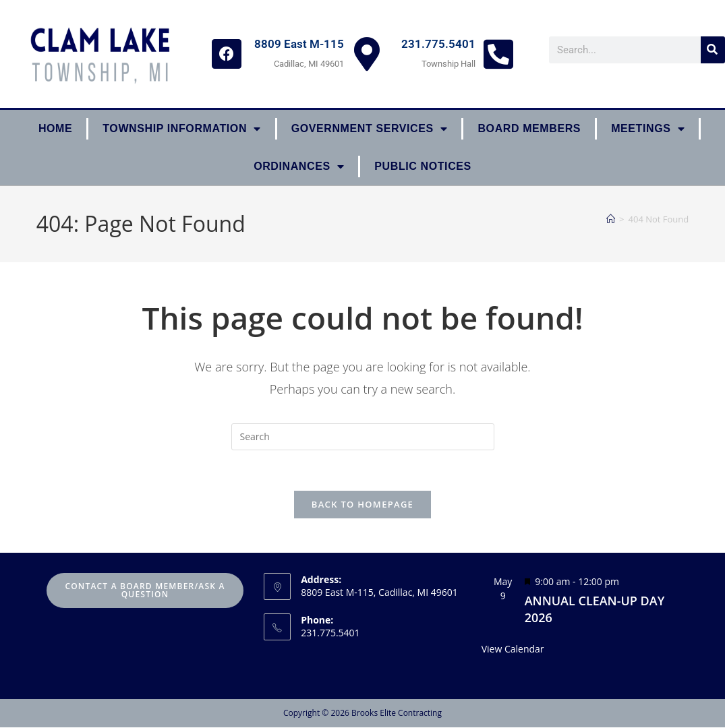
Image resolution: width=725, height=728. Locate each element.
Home (55, 128)
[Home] (611, 219)
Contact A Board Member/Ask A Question (145, 591)
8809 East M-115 (299, 44)
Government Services (370, 129)
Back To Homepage (362, 505)
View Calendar (513, 649)
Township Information (181, 129)
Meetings (648, 129)
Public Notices (423, 166)
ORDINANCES (299, 166)
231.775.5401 (438, 44)
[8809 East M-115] (367, 54)
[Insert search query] (363, 437)
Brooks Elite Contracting (397, 714)
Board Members (529, 128)
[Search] (713, 50)
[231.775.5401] (498, 54)
